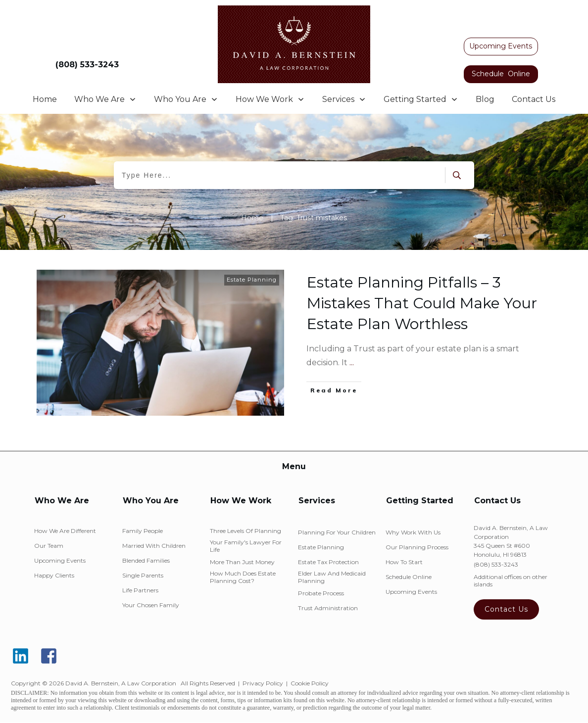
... (352, 362)
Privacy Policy (263, 683)
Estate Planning (252, 280)
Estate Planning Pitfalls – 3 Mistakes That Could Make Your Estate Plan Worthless (422, 303)
